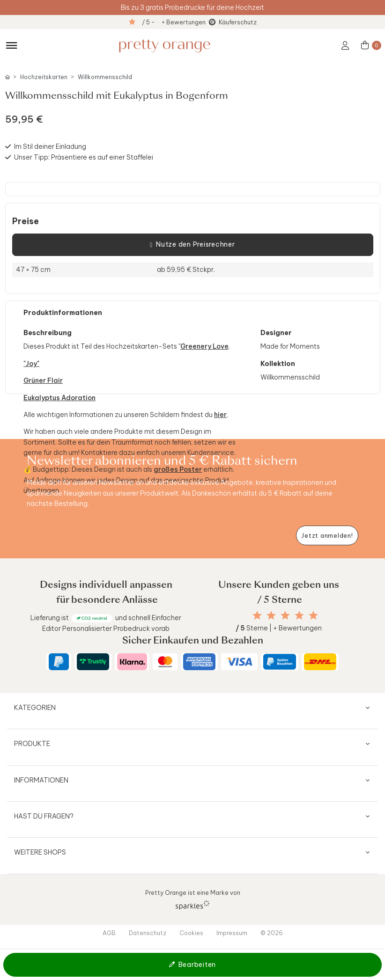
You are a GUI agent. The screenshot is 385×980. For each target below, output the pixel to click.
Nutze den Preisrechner (192, 245)
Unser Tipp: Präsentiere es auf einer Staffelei (84, 157)
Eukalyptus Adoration (59, 398)
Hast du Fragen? (44, 816)
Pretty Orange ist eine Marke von (193, 899)
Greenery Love (204, 346)
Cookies (191, 933)
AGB (109, 933)
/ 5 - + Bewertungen (174, 22)
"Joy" (31, 364)
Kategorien (35, 708)
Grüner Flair (43, 380)
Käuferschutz (238, 22)
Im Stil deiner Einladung (50, 146)
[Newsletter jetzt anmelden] (327, 536)
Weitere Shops (40, 852)
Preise (26, 221)
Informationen (41, 780)
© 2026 (272, 933)
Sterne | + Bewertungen (279, 628)
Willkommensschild (105, 77)
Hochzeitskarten (44, 77)
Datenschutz (148, 933)
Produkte (32, 744)
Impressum (232, 933)
